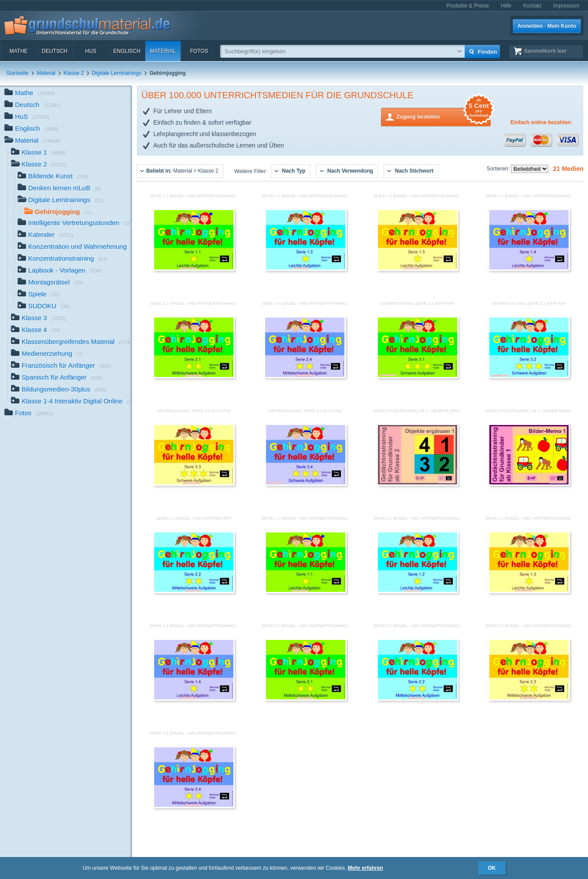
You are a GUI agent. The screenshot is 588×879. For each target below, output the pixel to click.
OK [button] (492, 868)
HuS (91, 51)
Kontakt (532, 6)
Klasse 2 (74, 73)
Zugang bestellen (444, 116)
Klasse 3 (38, 319)
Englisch (127, 51)
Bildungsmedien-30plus (59, 390)
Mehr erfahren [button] (366, 868)
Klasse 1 (38, 153)
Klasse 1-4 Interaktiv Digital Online (72, 402)
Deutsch (55, 51)
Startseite (17, 73)
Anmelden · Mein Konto (547, 26)
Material (163, 51)
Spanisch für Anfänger (57, 378)
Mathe (18, 51)
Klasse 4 (36, 331)
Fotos (199, 51)
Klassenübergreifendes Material (72, 342)
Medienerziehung (47, 354)
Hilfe (506, 6)
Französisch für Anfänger (61, 366)
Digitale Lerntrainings (116, 73)
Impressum (566, 6)
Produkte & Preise (468, 6)
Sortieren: (499, 169)
